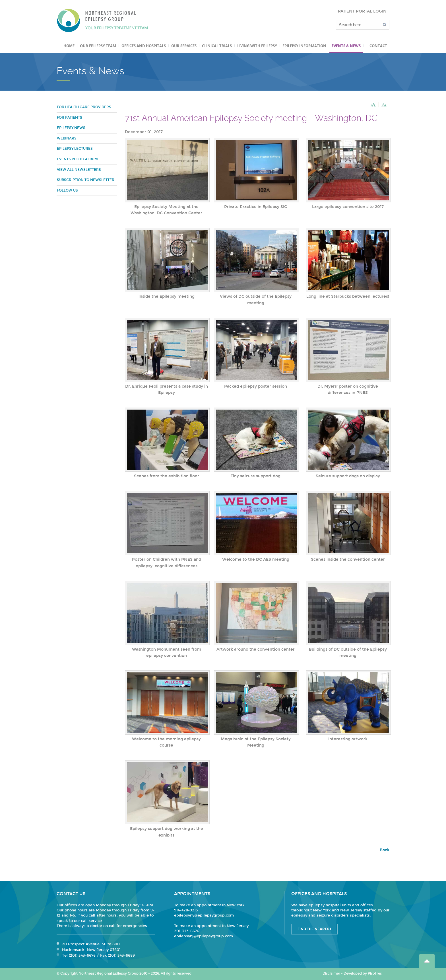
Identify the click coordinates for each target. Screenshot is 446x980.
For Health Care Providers (84, 107)
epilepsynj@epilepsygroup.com (204, 936)
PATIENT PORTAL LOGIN (362, 11)
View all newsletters (79, 170)
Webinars (67, 138)
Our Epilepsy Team (98, 46)
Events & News (346, 46)
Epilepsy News (71, 128)
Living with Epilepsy (257, 46)
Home (69, 46)
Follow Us (67, 190)
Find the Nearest (314, 929)
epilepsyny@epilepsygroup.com (204, 915)
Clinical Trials (217, 46)
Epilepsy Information (304, 46)
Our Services (184, 46)
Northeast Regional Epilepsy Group (102, 20)
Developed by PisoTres (363, 973)
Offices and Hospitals (144, 46)
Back (385, 850)
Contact (378, 46)
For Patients (70, 118)
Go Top (427, 961)
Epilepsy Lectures (75, 149)
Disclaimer (331, 973)
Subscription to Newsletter (86, 180)
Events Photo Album (77, 159)
